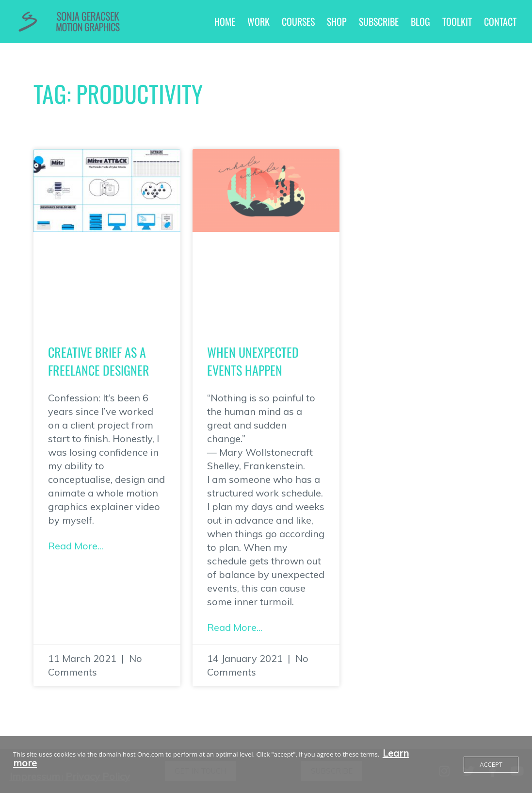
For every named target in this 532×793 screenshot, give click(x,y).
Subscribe (379, 21)
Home (225, 21)
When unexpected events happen (253, 361)
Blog (420, 21)
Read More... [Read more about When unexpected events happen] (235, 627)
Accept (491, 764)
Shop (337, 21)
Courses (298, 21)
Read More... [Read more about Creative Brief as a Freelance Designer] (76, 546)
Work (258, 21)
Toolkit (457, 21)
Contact (500, 21)
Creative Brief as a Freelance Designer (99, 361)
